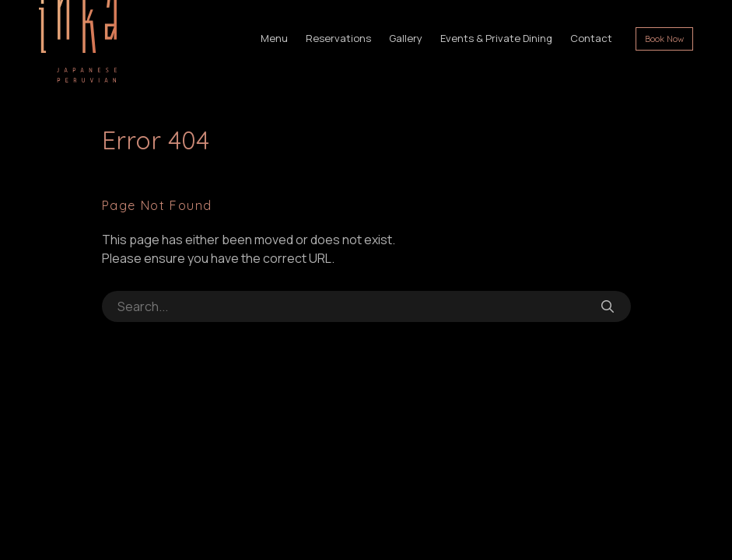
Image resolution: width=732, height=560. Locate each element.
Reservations (338, 38)
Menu (274, 38)
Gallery (406, 38)
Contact (591, 38)
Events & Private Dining (496, 38)
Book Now (664, 39)
